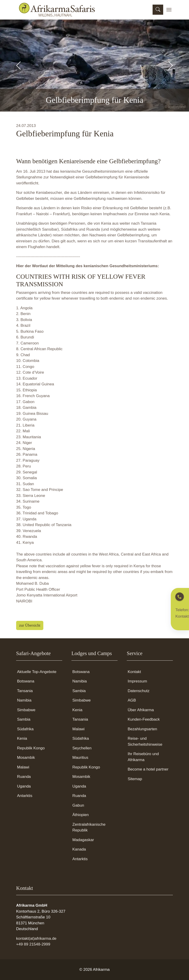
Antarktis (25, 796)
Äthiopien (81, 815)
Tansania (25, 691)
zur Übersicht (30, 625)
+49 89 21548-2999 (33, 944)
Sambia (24, 719)
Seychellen (82, 748)
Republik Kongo (31, 748)
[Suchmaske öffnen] (158, 10)
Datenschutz (139, 691)
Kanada (79, 849)
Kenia (22, 738)
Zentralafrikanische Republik (89, 827)
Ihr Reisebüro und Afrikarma (143, 757)
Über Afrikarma (141, 710)
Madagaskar (83, 840)
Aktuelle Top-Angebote (37, 672)
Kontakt (134, 672)
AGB (132, 700)
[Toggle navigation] (169, 10)
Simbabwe (26, 710)
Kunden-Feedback (144, 719)
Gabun (78, 805)
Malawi (23, 767)
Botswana (26, 681)
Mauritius (80, 758)
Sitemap (135, 779)
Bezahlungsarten (142, 729)
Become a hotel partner (148, 769)
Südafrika (25, 729)
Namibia (24, 700)
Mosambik (26, 758)
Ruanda (24, 777)
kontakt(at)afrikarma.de (36, 938)
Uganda (24, 786)
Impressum (137, 681)
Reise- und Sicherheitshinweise (145, 741)
